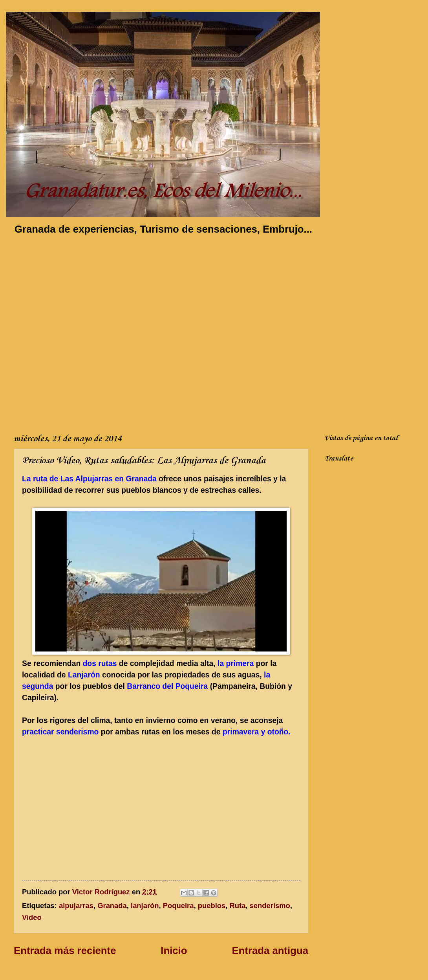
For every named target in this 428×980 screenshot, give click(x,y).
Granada (112, 906)
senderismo (270, 906)
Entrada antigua (270, 951)
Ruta (238, 906)
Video (32, 917)
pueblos (212, 906)
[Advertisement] (87, 333)
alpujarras (76, 906)
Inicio (174, 951)
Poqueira (178, 906)
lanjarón (145, 906)
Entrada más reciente (65, 951)
